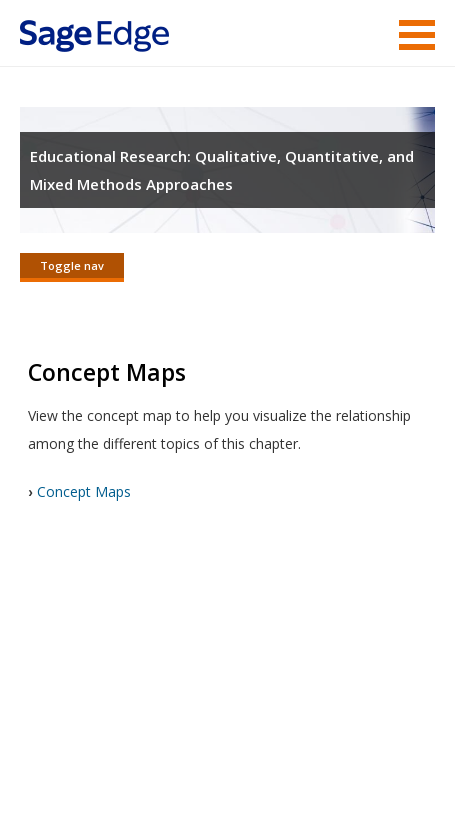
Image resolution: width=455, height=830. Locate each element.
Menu (417, 35)
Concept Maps (84, 491)
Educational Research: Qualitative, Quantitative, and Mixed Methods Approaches (222, 170)
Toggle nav (72, 265)
